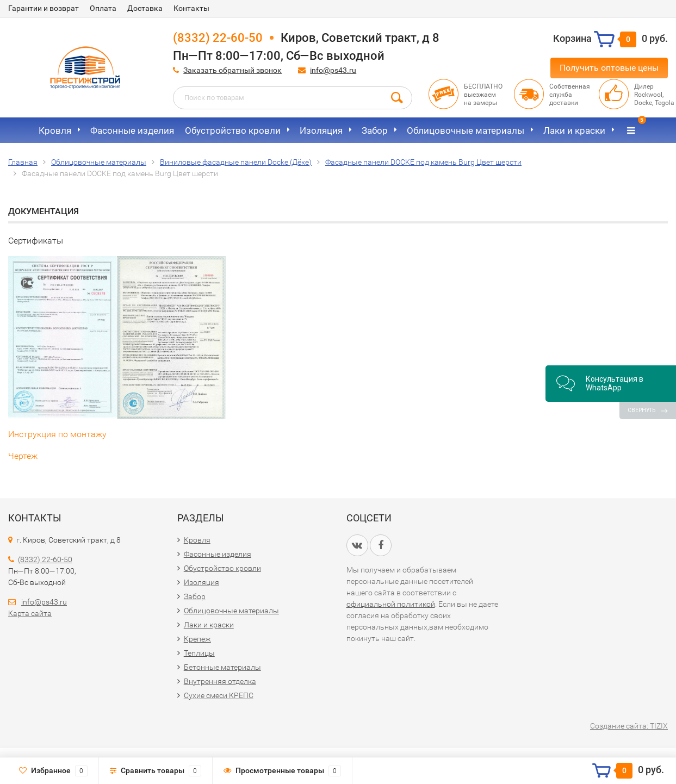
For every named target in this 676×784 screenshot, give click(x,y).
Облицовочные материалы (466, 130)
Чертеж (23, 456)
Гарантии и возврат (44, 8)
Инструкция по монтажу (57, 434)
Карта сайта (30, 613)
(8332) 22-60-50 (218, 38)
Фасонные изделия (132, 130)
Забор (375, 130)
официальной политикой (391, 604)
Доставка (145, 8)
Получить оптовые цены (609, 68)
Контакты (191, 8)
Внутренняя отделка (220, 681)
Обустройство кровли (233, 130)
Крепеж (197, 639)
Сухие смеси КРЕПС (219, 695)
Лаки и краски (574, 130)
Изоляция (321, 130)
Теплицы (199, 653)
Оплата (103, 8)
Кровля (55, 130)
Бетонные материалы (222, 667)
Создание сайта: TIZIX (629, 726)
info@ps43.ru (333, 70)
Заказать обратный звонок (232, 70)
